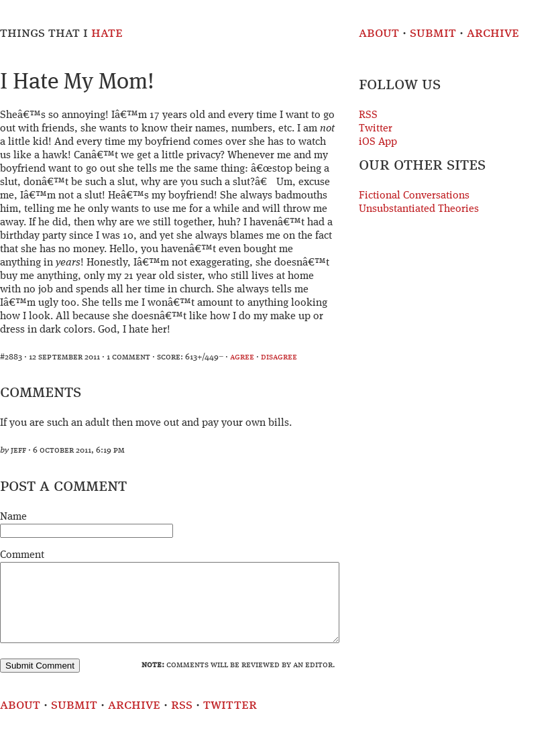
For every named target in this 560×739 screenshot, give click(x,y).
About (379, 33)
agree (242, 357)
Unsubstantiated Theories (419, 209)
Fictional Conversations (414, 196)
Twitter (376, 129)
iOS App (378, 142)
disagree (279, 357)
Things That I (61, 33)
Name (13, 517)
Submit (433, 33)
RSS (368, 115)
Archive (493, 33)
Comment (22, 555)
